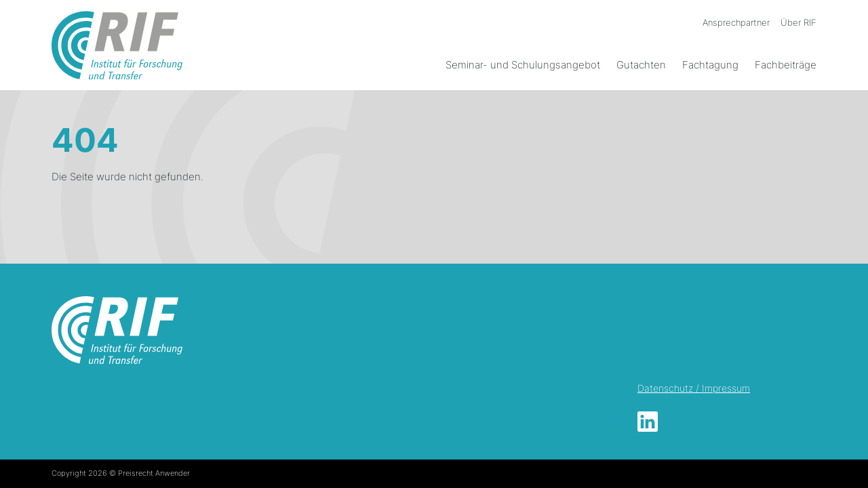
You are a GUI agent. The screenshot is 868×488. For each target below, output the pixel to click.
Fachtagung (710, 65)
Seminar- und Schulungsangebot (523, 65)
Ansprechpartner (736, 22)
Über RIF (798, 22)
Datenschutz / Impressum (694, 388)
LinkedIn (648, 422)
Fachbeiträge (786, 65)
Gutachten (641, 65)
